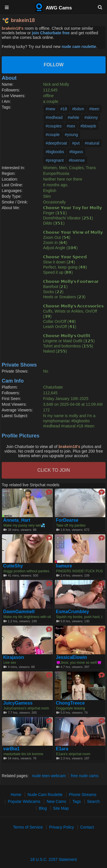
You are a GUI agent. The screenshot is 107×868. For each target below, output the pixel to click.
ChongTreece (70, 703)
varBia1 (11, 749)
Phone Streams (83, 795)
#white (73, 117)
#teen (94, 109)
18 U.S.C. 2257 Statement (53, 859)
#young (71, 135)
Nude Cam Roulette (45, 795)
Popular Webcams (24, 801)
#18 (63, 109)
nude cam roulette (79, 47)
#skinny (91, 117)
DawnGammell (19, 612)
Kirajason (14, 657)
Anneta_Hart (17, 520)
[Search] (100, 7)
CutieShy (13, 566)
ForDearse (67, 520)
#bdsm (78, 109)
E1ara (62, 749)
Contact (87, 827)
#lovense (77, 160)
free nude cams (85, 776)
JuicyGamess (18, 703)
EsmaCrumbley (73, 612)
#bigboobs (55, 152)
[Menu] (7, 7)
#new (50, 109)
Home (16, 795)
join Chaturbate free (51, 33)
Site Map (61, 808)
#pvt (76, 143)
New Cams (56, 801)
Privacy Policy (61, 827)
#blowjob (88, 126)
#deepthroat (56, 143)
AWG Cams (53, 7)
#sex (71, 126)
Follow (53, 65)
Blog (43, 808)
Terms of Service (28, 827)
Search (93, 801)
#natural (92, 143)
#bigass (76, 152)
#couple (53, 135)
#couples (54, 126)
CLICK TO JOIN (54, 470)
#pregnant (55, 160)
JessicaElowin (71, 657)
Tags (77, 801)
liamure (64, 566)
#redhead (54, 117)
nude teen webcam (49, 776)
